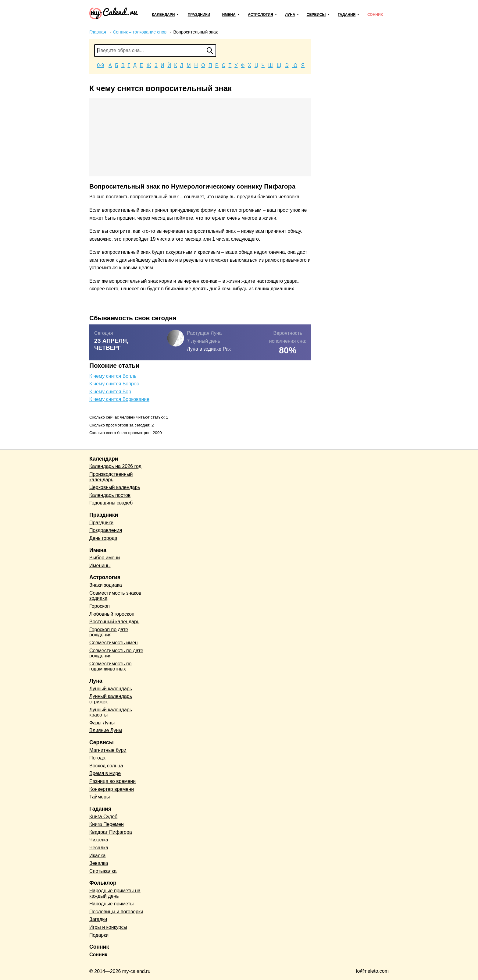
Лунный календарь (111, 689)
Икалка (97, 856)
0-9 (100, 65)
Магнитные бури (108, 750)
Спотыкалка (103, 871)
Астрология (260, 15)
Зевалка (99, 863)
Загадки (98, 919)
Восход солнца (106, 766)
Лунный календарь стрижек (111, 699)
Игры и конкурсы (108, 927)
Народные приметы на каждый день (115, 893)
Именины (100, 566)
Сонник (375, 15)
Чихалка (99, 840)
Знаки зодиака (106, 585)
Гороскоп (100, 606)
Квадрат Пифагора (111, 832)
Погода (97, 758)
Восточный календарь (114, 622)
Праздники (199, 15)
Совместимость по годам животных (111, 666)
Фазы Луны (102, 723)
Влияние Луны (106, 730)
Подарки (99, 935)
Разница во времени (112, 781)
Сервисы (316, 15)
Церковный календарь (115, 487)
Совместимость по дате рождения (116, 653)
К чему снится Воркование (119, 399)
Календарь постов (110, 495)
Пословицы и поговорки (116, 912)
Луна (290, 15)
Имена (229, 15)
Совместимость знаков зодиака (115, 596)
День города (103, 538)
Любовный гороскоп (112, 614)
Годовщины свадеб (111, 503)
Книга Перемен (107, 824)
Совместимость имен (114, 643)
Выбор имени (105, 558)
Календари (163, 15)
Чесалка (99, 848)
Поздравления (106, 530)
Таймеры (100, 797)
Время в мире (105, 773)
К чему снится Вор (110, 392)
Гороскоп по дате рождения (109, 632)
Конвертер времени (112, 789)
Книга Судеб (103, 817)
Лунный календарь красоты (111, 712)
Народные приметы (112, 904)
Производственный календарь (111, 477)
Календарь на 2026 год (115, 466)
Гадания (347, 15)
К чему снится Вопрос (114, 384)
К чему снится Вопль (113, 376)
